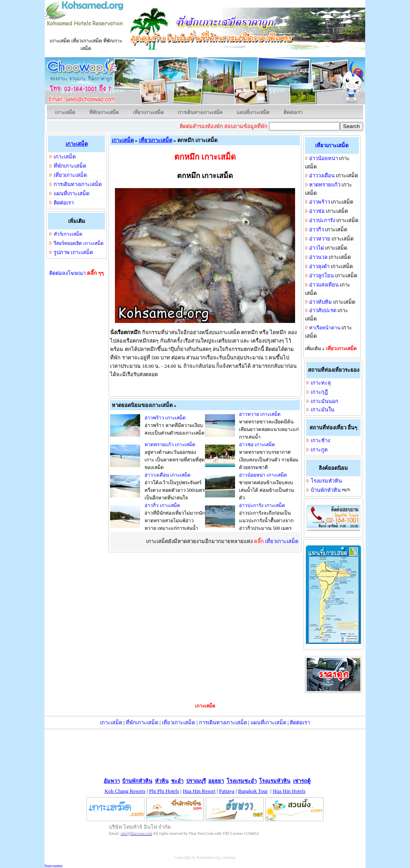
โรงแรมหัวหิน (326, 481)
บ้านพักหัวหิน (326, 490)
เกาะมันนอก (325, 401)
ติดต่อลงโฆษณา (77, 273)
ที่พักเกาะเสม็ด (104, 112)
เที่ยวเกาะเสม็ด (148, 112)
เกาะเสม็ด (65, 112)
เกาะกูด (319, 450)
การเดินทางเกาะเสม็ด (200, 112)
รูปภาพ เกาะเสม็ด (73, 252)
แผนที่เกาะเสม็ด (253, 112)
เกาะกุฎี (319, 392)
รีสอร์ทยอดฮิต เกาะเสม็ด (79, 243)
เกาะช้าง (320, 440)
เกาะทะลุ (321, 383)
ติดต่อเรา (293, 112)
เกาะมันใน (323, 410)
